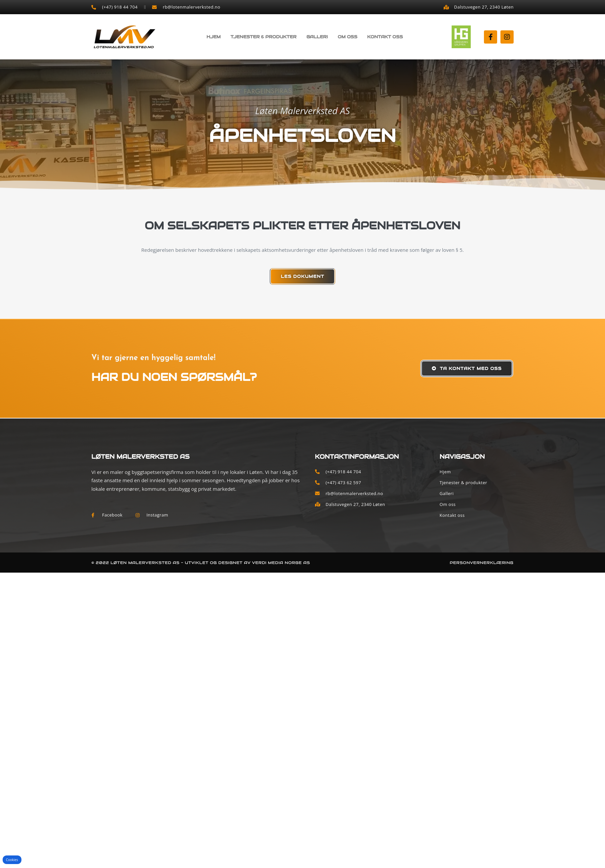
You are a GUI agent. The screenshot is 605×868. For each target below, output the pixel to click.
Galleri (317, 37)
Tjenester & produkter (264, 37)
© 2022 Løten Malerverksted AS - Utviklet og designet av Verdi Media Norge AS (201, 563)
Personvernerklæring (481, 563)
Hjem (214, 37)
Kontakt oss (385, 37)
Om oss (348, 37)
